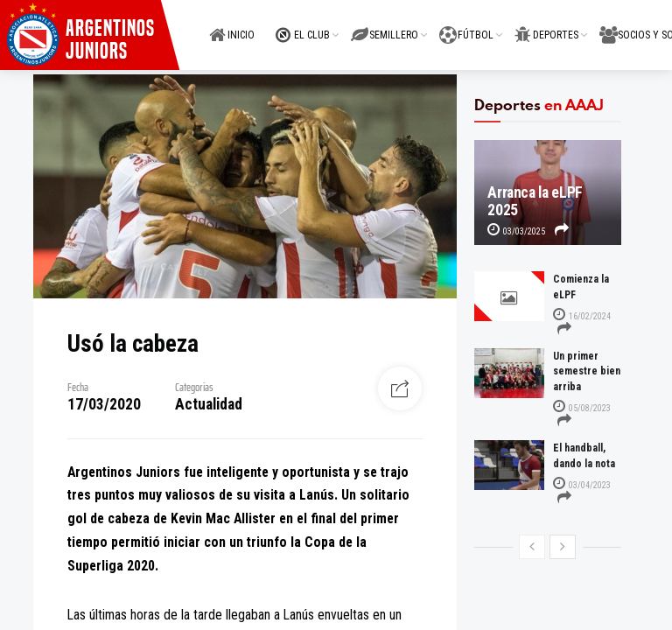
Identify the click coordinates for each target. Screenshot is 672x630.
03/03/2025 (516, 231)
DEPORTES (546, 25)
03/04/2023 (582, 485)
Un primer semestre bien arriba (587, 372)
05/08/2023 (582, 408)
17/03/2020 (104, 404)
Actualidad (209, 404)
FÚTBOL (466, 25)
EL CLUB (303, 25)
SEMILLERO (385, 25)
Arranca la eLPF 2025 (535, 201)
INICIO (232, 25)
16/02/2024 (582, 316)
